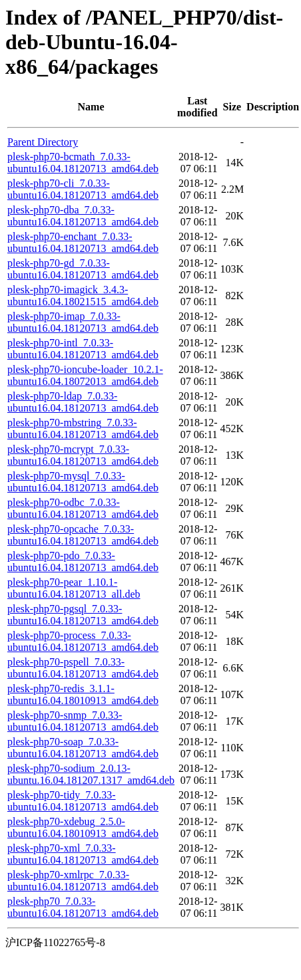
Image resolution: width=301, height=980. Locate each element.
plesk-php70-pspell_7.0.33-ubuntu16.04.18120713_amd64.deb (83, 668)
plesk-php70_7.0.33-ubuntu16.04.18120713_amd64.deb (83, 907)
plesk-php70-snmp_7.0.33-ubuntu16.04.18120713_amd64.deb (83, 721)
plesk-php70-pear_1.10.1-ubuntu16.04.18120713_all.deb (74, 588)
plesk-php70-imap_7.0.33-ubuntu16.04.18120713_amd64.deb (83, 322)
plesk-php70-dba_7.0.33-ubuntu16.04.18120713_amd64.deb (83, 216)
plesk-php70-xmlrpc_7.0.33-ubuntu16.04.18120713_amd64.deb (83, 881)
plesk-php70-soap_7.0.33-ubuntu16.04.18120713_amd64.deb (83, 748)
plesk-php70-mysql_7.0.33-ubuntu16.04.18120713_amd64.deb (83, 482)
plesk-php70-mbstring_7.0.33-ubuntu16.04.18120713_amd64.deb (83, 429)
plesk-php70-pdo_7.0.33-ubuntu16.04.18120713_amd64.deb (83, 561)
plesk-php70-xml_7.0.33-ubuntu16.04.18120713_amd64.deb (83, 854)
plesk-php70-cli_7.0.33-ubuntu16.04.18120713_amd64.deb (83, 189)
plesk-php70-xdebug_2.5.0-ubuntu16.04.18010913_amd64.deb (83, 827)
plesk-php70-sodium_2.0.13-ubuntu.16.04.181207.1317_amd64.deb (91, 774)
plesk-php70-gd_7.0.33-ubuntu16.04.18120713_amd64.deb (83, 269)
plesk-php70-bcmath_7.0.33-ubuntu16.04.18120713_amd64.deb (83, 163)
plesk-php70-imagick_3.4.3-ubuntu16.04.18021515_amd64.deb (83, 296)
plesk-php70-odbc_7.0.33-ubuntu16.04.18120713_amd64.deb (83, 508)
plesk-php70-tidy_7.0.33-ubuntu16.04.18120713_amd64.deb (83, 801)
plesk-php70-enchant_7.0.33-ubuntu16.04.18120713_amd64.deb (83, 242)
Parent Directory (43, 142)
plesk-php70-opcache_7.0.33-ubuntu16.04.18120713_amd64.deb (83, 535)
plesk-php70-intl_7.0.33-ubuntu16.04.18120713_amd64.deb (83, 349)
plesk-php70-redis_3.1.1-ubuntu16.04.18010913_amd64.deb (83, 694)
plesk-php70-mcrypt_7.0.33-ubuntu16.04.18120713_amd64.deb (83, 455)
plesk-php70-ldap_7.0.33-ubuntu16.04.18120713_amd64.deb (83, 402)
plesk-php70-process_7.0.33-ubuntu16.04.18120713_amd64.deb (83, 641)
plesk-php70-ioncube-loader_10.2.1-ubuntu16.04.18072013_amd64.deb (85, 375)
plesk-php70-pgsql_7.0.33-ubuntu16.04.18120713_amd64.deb (83, 615)
